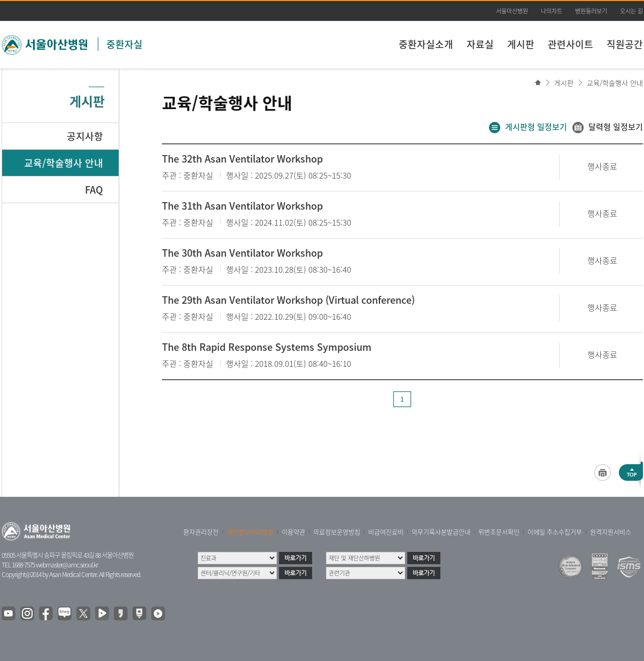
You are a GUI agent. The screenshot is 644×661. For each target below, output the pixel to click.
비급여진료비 (386, 532)
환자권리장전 (201, 532)
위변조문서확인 (499, 532)
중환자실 (125, 44)
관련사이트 (571, 44)
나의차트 (552, 11)
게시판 (521, 44)
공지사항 (85, 136)
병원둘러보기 (591, 11)
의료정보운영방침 (337, 532)
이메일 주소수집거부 (555, 532)
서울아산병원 (512, 11)
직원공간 (625, 44)
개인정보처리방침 (250, 532)
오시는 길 (631, 11)
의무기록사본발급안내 (441, 532)
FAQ (94, 190)
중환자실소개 (426, 44)
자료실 (480, 44)
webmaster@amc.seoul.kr (67, 565)
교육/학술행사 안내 (615, 83)
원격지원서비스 (611, 532)
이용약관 (293, 532)
